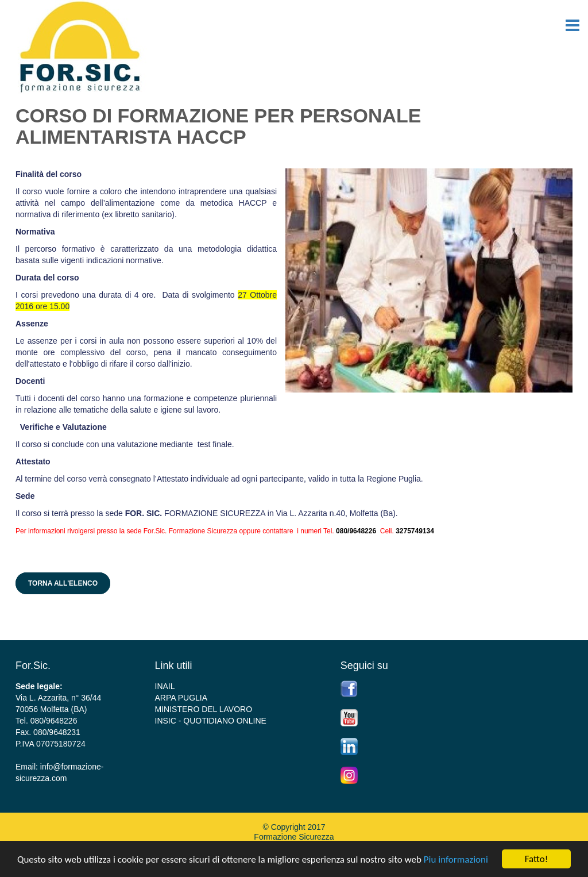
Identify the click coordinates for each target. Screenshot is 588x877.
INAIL (165, 686)
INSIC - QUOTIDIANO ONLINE (211, 721)
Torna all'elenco (63, 583)
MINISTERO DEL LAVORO (204, 709)
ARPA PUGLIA (181, 698)
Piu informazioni (456, 859)
